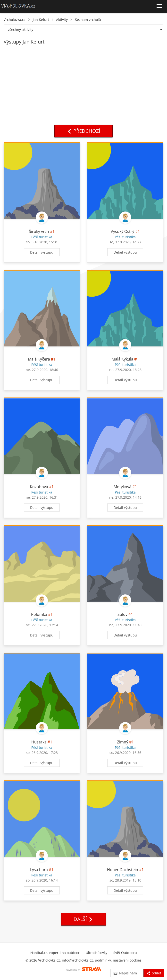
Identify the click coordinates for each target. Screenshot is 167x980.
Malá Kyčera (39, 359)
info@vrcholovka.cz (77, 960)
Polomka (39, 614)
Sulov (122, 614)
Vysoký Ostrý (122, 231)
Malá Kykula (122, 359)
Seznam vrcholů (88, 20)
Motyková (122, 487)
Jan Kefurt (41, 20)
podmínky (103, 960)
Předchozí (83, 131)
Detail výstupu (42, 252)
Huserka (39, 742)
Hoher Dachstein (123, 870)
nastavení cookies (127, 960)
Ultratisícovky (96, 953)
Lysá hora (39, 870)
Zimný (123, 742)
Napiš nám (125, 973)
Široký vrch (39, 231)
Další (83, 919)
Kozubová (39, 487)
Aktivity (62, 20)
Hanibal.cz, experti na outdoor (55, 953)
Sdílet (154, 973)
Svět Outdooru (125, 953)
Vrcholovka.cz (15, 20)
